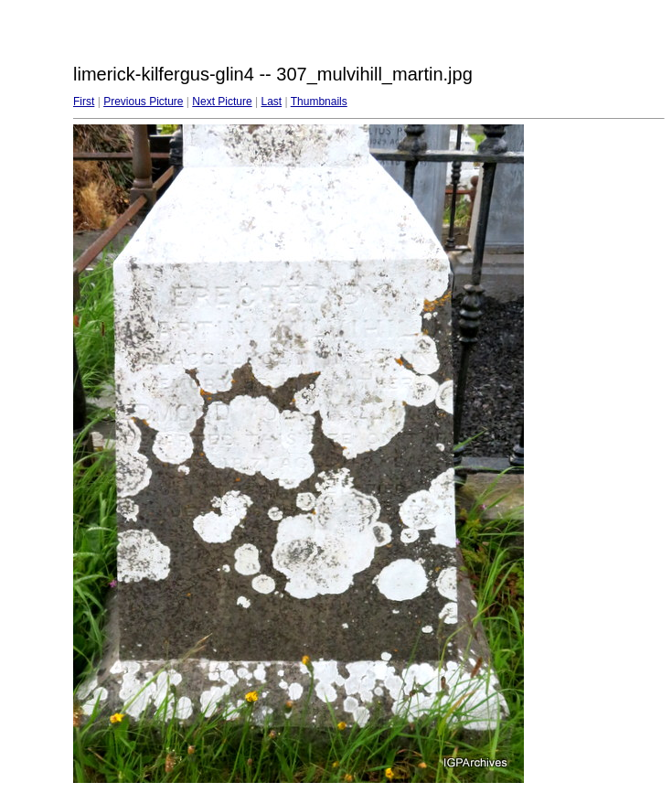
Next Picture (222, 102)
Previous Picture (143, 102)
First (84, 102)
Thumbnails (319, 102)
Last (271, 102)
